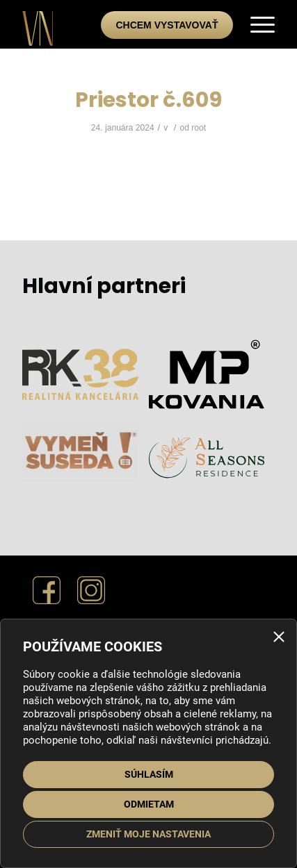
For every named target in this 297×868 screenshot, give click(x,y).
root (199, 128)
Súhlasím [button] (149, 774)
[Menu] (256, 24)
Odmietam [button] (149, 804)
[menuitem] (256, 24)
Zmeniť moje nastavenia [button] (148, 834)
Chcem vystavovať (167, 25)
